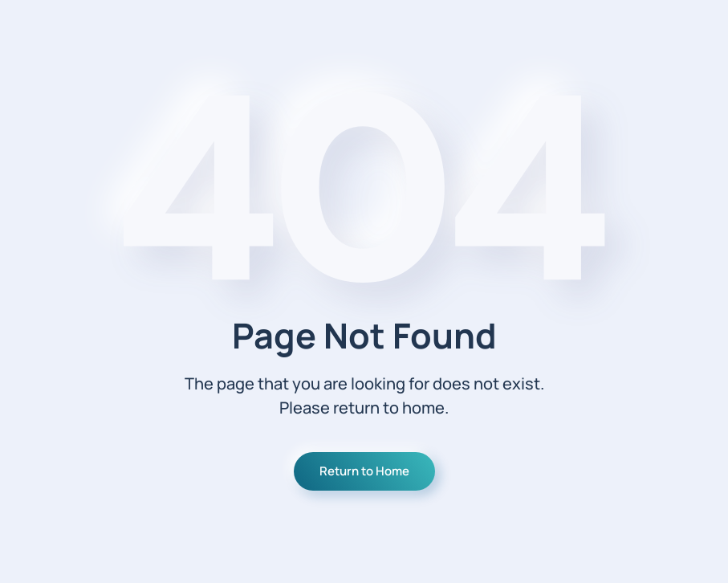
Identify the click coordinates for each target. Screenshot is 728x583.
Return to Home (364, 471)
